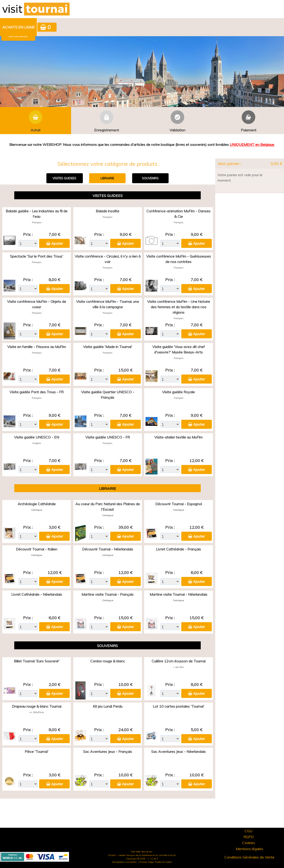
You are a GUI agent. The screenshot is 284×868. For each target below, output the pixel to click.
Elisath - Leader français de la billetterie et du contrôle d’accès (142, 855)
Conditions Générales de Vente (249, 857)
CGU (248, 831)
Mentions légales (249, 849)
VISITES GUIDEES (64, 178)
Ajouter (57, 243)
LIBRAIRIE (107, 178)
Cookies (249, 843)
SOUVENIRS (150, 178)
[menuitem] (19, 27)
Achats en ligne (18, 27)
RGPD (249, 837)
